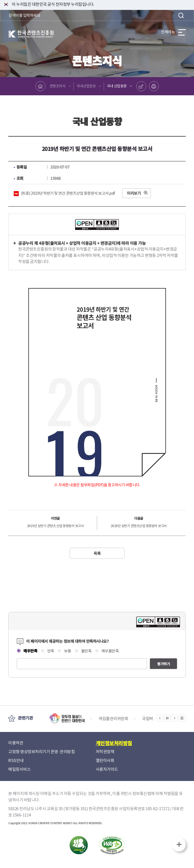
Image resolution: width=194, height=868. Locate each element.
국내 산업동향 (117, 86)
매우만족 (30, 651)
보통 (67, 651)
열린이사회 (105, 760)
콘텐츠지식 (58, 86)
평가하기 (163, 664)
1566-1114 (22, 815)
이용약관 (16, 743)
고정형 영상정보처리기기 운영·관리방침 (41, 752)
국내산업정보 (86, 86)
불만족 (86, 651)
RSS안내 (16, 760)
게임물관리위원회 (113, 719)
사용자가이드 (107, 769)
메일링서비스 (19, 769)
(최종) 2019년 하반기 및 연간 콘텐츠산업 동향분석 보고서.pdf (68, 193)
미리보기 (134, 193)
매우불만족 (110, 651)
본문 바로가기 (0, 0)
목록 (97, 553)
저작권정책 (105, 752)
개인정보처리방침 (114, 743)
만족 (50, 651)
